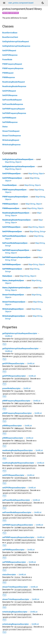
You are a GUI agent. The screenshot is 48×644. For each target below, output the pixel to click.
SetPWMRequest (9, 118)
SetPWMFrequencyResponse (14, 113)
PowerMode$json (9, 185)
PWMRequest (8, 73)
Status (5, 127)
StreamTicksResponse (12, 136)
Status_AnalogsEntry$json (13, 281)
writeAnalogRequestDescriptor (15, 612)
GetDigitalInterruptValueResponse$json (19, 167)
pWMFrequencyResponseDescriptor (17, 413)
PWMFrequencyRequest (12, 64)
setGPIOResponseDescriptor (14, 488)
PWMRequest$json (10, 204)
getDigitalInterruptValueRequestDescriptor (20, 333)
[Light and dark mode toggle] (43, 3)
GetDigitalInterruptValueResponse (16, 46)
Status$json (7, 276)
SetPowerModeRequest (12, 100)
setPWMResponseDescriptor (14, 562)
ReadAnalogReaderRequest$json (16, 213)
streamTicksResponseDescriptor (16, 599)
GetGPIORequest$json (11, 174)
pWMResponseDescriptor (13, 438)
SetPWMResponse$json (12, 269)
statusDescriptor (9, 575)
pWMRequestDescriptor (12, 426)
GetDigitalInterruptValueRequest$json (18, 159)
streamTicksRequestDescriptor (15, 587)
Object (18, 162)
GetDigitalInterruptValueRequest (16, 42)
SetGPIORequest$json (11, 227)
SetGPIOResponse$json (12, 232)
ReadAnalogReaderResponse (14, 86)
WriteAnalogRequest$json (13, 309)
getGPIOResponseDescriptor (14, 376)
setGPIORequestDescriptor (13, 475)
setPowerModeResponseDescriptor (17, 512)
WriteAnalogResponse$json (14, 316)
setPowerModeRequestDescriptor (16, 500)
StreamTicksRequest (11, 131)
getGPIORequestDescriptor (13, 363)
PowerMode (7, 60)
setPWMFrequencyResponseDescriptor (18, 537)
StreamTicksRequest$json (13, 295)
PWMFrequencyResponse (13, 68)
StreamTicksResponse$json (14, 302)
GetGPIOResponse (10, 55)
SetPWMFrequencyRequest (13, 109)
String (12, 162)
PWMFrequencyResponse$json (15, 197)
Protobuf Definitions (11, 13)
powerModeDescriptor (11, 388)
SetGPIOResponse (10, 95)
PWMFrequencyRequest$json (14, 190)
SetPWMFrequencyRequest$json (16, 250)
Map (7, 162)
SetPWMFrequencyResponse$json (16, 257)
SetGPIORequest (9, 91)
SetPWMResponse (10, 122)
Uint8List (9, 336)
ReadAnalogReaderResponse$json (16, 220)
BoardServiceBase (10, 33)
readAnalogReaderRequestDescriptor (18, 450)
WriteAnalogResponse (11, 145)
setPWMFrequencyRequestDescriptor (18, 525)
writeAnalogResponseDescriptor (16, 624)
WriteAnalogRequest (11, 140)
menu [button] (4, 3)
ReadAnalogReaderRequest (14, 82)
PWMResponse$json (11, 208)
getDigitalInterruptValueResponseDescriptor (20, 349)
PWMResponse (9, 77)
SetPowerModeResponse (13, 104)
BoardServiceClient (10, 37)
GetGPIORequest (9, 51)
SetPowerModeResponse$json (15, 243)
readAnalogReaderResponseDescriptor (18, 463)
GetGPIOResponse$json (12, 178)
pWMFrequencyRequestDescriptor (16, 401)
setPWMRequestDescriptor (13, 550)
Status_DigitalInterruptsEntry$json (16, 288)
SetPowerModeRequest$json (14, 236)
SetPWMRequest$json (11, 264)
